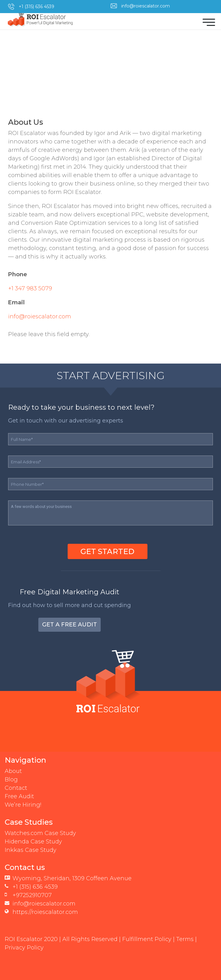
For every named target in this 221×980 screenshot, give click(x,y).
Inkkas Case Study (31, 850)
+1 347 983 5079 (30, 288)
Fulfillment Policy (147, 939)
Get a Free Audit (70, 625)
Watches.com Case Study (40, 833)
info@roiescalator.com (146, 6)
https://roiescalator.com (45, 912)
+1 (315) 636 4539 (36, 7)
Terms (185, 939)
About (13, 771)
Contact (16, 788)
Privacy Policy (24, 948)
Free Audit (19, 796)
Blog (11, 780)
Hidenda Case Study (33, 842)
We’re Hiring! (23, 805)
